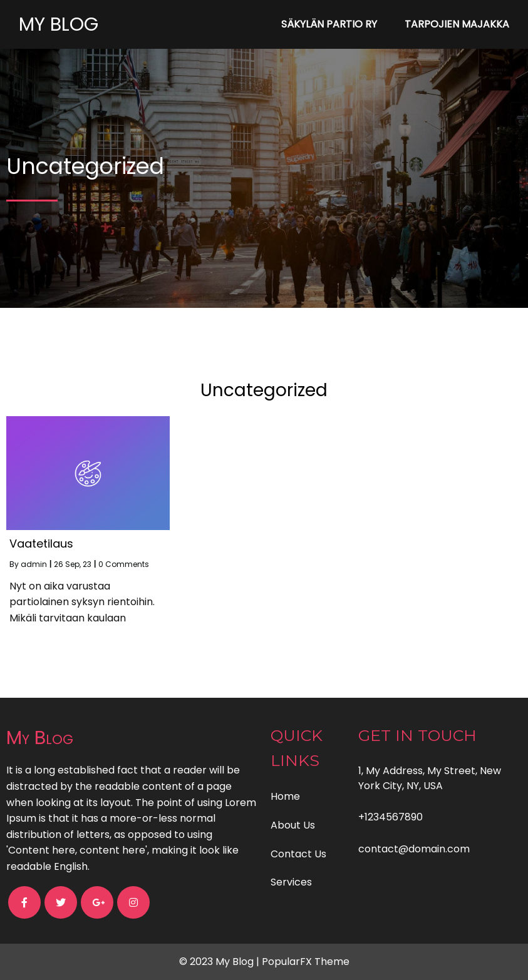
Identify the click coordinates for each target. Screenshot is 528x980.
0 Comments (124, 564)
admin (34, 564)
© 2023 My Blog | (220, 962)
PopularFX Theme (306, 962)
